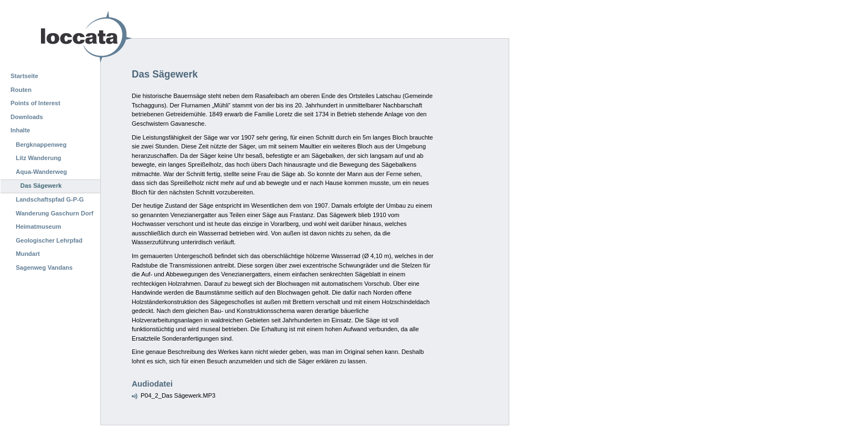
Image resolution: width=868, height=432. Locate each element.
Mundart (28, 254)
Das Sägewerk (41, 186)
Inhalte (20, 130)
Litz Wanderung (39, 158)
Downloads (27, 117)
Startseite (24, 76)
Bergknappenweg (42, 145)
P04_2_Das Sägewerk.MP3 (178, 395)
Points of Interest (35, 103)
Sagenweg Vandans (45, 268)
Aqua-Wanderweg (42, 172)
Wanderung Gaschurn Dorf (55, 213)
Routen (21, 90)
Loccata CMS (58, 37)
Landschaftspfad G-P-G (50, 199)
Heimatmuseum (39, 227)
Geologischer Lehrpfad (49, 240)
